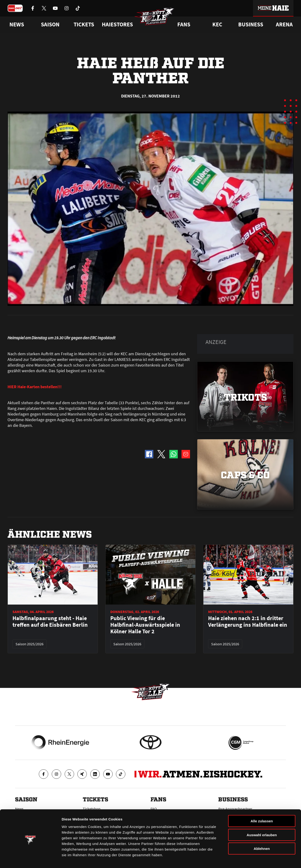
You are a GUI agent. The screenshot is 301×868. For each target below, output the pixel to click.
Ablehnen (262, 834)
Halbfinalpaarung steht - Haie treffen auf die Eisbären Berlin (50, 622)
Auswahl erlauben (262, 820)
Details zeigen (250, 859)
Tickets (84, 24)
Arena (284, 24)
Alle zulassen (262, 806)
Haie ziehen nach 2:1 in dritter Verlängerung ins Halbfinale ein (248, 622)
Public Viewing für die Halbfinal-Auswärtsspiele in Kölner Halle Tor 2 (145, 625)
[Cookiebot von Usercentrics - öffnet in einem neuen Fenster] (30, 859)
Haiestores (117, 24)
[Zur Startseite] (155, 18)
